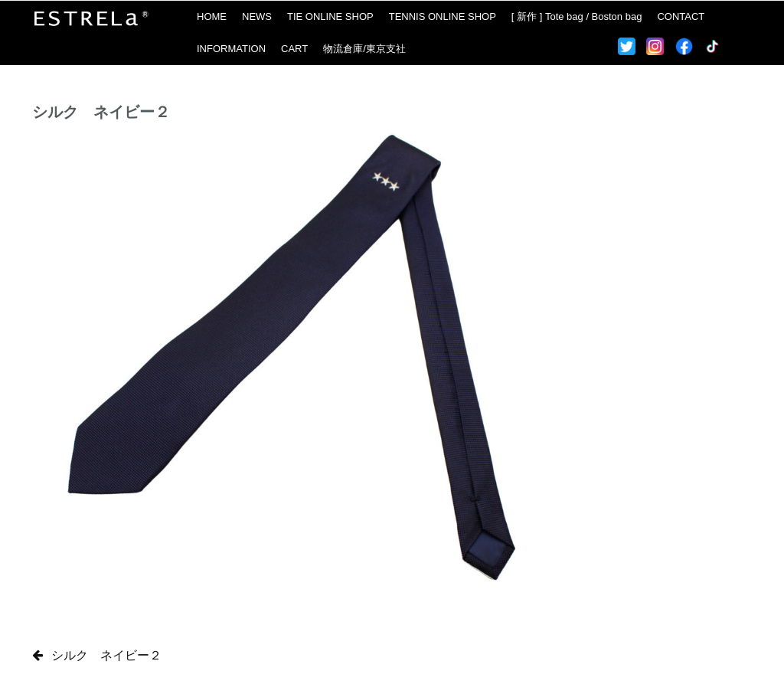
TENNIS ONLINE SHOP (443, 16)
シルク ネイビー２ (106, 655)
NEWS (257, 16)
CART (294, 49)
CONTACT (681, 16)
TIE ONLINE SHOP (330, 16)
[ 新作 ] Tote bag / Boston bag (577, 16)
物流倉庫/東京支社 (364, 49)
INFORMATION (231, 49)
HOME (212, 16)
